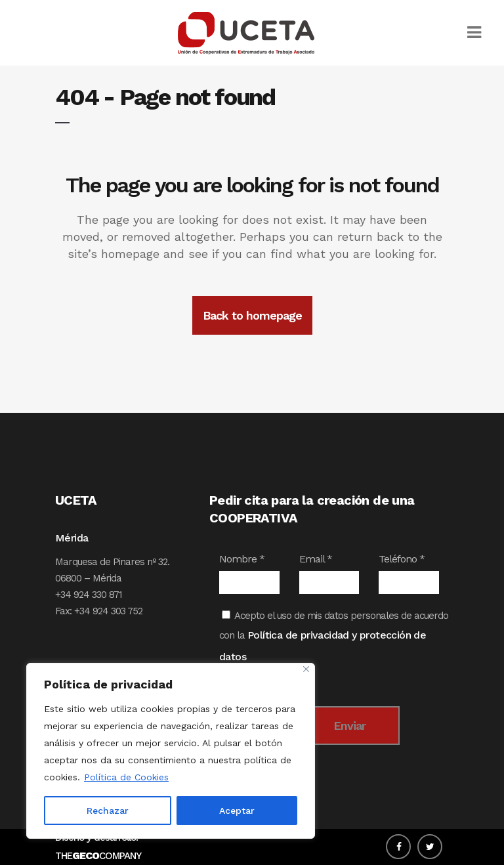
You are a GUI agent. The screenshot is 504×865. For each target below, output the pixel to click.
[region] (171, 751)
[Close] (306, 669)
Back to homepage (252, 315)
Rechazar (108, 811)
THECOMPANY (98, 856)
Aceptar (237, 811)
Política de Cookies (126, 777)
